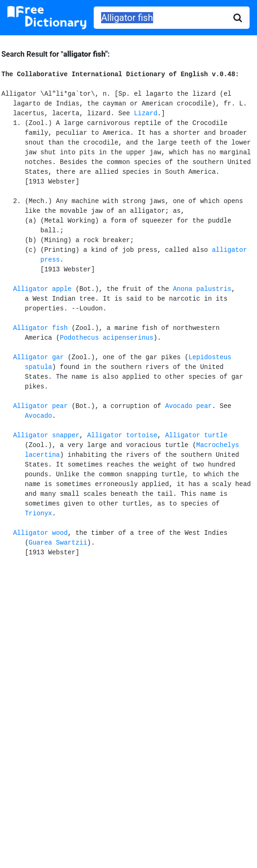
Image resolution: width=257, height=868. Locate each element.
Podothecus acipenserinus (107, 338)
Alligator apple (42, 289)
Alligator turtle (196, 435)
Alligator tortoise (122, 435)
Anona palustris (202, 289)
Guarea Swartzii (58, 543)
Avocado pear (189, 406)
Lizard (146, 113)
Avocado (38, 416)
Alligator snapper (46, 435)
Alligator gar (38, 357)
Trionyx (38, 513)
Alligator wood (40, 533)
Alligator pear (40, 406)
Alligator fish (40, 328)
